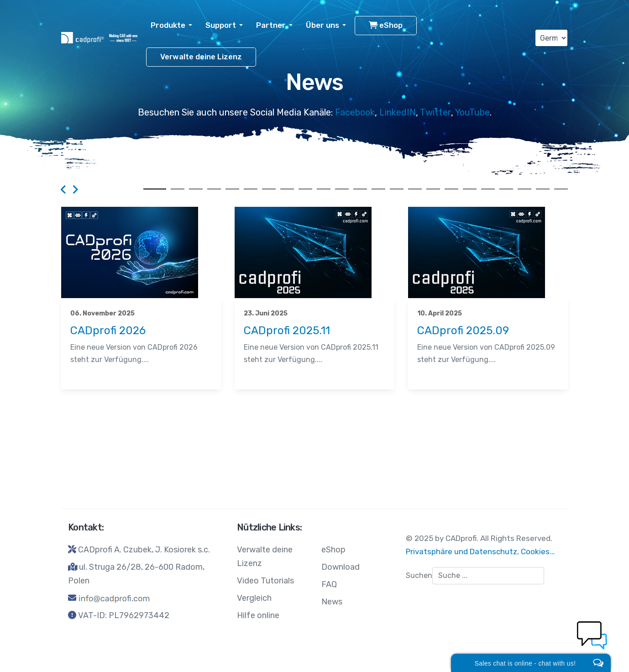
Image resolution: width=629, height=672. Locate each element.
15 (415, 189)
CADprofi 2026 (108, 331)
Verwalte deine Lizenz (201, 57)
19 (488, 189)
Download (341, 567)
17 (451, 189)
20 (506, 189)
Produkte (168, 25)
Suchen (419, 575)
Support (221, 25)
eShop (386, 25)
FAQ (329, 584)
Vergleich (254, 598)
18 (470, 189)
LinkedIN (398, 112)
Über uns (322, 25)
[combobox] (488, 576)
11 (342, 189)
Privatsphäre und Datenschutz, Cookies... (480, 551)
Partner (271, 25)
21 (524, 189)
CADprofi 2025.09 (463, 331)
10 (324, 189)
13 (378, 189)
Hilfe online (258, 615)
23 (561, 189)
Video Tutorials (265, 581)
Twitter (435, 112)
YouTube (472, 112)
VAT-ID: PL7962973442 (124, 615)
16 (433, 189)
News (71, 374)
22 (543, 189)
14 (397, 189)
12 (360, 189)
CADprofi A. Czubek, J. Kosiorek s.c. (144, 550)
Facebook (355, 112)
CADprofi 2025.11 (287, 331)
